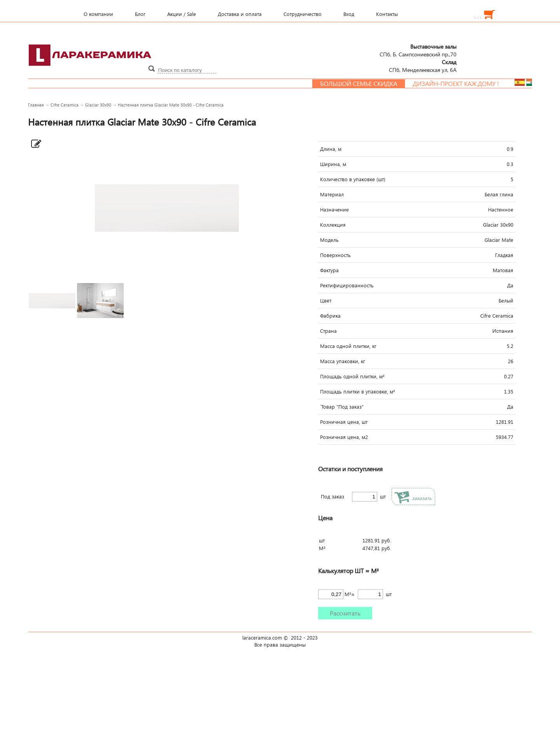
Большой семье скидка (363, 84)
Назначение (334, 210)
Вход (349, 14)
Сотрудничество (303, 14)
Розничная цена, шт (344, 422)
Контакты (387, 14)
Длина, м (331, 149)
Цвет (326, 301)
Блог (140, 14)
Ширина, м (333, 164)
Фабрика (330, 316)
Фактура (329, 270)
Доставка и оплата (240, 14)
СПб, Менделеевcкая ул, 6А (423, 66)
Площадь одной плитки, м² (352, 376)
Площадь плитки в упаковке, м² (358, 392)
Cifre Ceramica (65, 105)
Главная (36, 105)
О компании (98, 14)
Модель (329, 240)
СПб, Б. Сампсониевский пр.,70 (418, 50)
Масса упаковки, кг (343, 361)
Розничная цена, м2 (344, 437)
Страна (328, 331)
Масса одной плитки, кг (348, 346)
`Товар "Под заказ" (342, 407)
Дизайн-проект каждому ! (460, 84)
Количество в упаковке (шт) (353, 179)
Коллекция (333, 225)
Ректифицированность (347, 285)
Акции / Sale (182, 14)
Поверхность (335, 255)
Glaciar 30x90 (98, 105)
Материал (332, 194)
